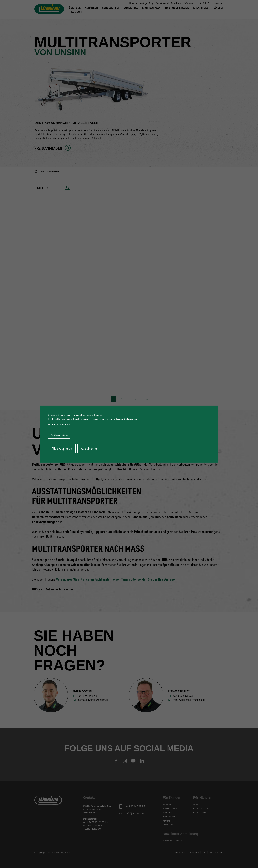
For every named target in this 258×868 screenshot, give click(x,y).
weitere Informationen (59, 424)
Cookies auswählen (59, 435)
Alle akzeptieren (62, 448)
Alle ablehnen (90, 448)
